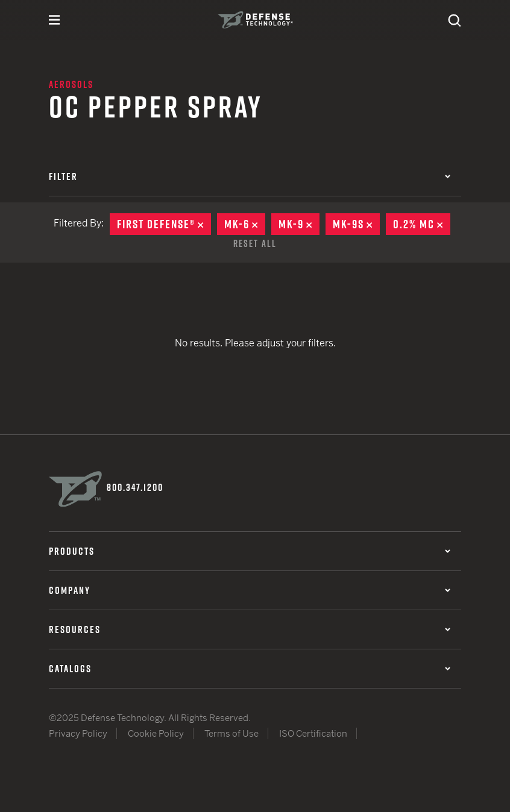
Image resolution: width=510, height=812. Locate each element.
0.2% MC (422, 224)
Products (250, 551)
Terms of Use (231, 733)
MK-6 (245, 224)
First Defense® (164, 224)
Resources (250, 629)
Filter (250, 176)
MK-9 (299, 224)
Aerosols (71, 84)
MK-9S (356, 224)
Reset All (255, 243)
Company (250, 590)
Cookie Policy (156, 733)
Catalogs (250, 669)
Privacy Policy (78, 733)
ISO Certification (313, 733)
